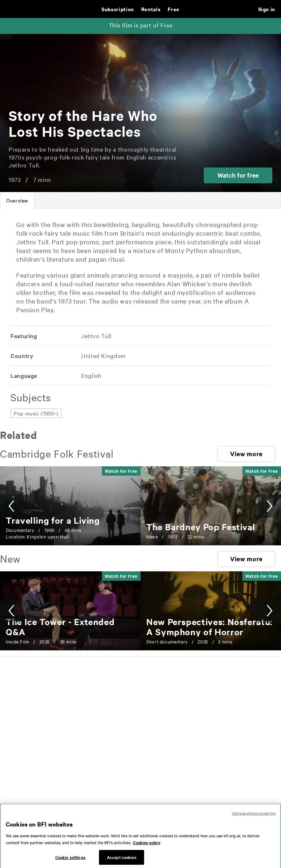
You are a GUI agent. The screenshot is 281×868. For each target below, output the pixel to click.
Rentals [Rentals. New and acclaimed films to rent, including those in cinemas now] (151, 9)
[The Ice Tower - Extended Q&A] (60, 627)
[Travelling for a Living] (53, 520)
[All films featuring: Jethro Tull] (96, 336)
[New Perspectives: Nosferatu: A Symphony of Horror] (209, 627)
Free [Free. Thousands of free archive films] (174, 9)
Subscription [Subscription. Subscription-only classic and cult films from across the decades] (118, 9)
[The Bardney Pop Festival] (201, 527)
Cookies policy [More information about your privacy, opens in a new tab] (147, 847)
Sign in (267, 9)
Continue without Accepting (254, 818)
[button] (238, 175)
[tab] (17, 200)
